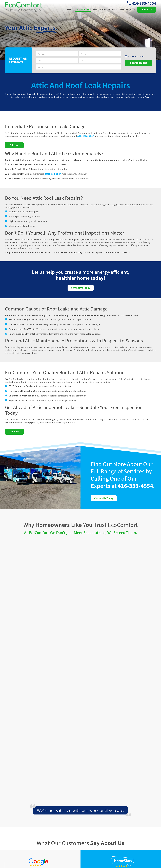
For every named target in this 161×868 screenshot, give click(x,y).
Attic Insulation (99, 820)
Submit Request (139, 63)
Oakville (15, 787)
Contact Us (147, 10)
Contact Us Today (81, 288)
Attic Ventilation (99, 825)
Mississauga (81, 780)
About (70, 9)
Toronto (59, 787)
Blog (133, 9)
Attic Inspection (99, 815)
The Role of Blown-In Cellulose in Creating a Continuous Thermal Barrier (141, 818)
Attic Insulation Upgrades (104, 830)
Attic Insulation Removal (103, 835)
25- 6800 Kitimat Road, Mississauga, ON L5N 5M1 (64, 824)
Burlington (59, 773)
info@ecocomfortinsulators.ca (66, 833)
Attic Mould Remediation (104, 840)
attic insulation (53, 174)
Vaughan (81, 787)
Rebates (124, 9)
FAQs (115, 9)
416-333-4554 (142, 3)
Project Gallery (102, 9)
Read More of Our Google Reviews (38, 707)
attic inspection (86, 136)
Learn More (133, 841)
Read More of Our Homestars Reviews (123, 716)
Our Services (82, 9)
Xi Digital (151, 862)
